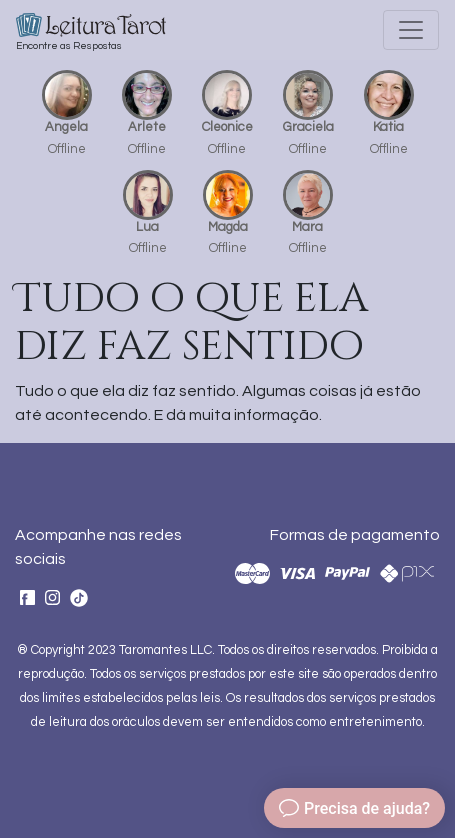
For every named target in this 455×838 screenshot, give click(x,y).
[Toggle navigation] (411, 30)
